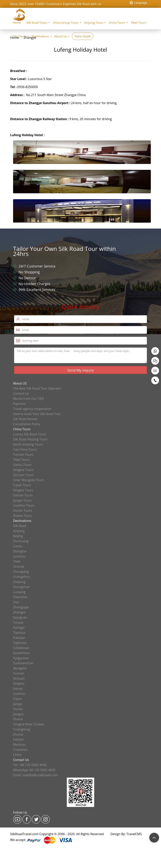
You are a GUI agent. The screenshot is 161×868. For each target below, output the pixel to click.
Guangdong (22, 729)
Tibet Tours (138, 23)
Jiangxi (18, 704)
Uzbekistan (21, 648)
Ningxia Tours (23, 490)
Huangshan (21, 587)
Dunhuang (21, 541)
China (17, 755)
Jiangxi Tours (22, 500)
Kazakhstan (21, 653)
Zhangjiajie (21, 607)
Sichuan (19, 678)
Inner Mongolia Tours (29, 480)
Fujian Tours (22, 485)
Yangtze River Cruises (29, 724)
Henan (18, 689)
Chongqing (21, 572)
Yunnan (19, 673)
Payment (20, 404)
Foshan (18, 739)
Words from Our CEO (28, 399)
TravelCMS (134, 834)
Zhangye (30, 38)
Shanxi (18, 719)
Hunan (18, 709)
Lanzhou (19, 556)
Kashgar (19, 628)
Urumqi (19, 566)
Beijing (18, 536)
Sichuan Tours (23, 475)
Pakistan (19, 638)
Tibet (17, 561)
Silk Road (20, 526)
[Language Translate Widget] (140, 3)
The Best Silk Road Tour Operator (37, 388)
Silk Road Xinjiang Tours (30, 439)
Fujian (17, 699)
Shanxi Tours (22, 516)
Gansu (18, 546)
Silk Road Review (25, 419)
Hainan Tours (23, 495)
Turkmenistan (23, 663)
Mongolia (20, 668)
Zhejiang (19, 582)
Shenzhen (20, 597)
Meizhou (19, 745)
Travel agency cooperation (32, 409)
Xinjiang (19, 531)
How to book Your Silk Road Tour (37, 414)
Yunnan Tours (23, 455)
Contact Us (21, 393)
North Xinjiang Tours (28, 444)
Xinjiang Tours (94, 23)
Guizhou (19, 694)
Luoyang (19, 592)
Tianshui (19, 633)
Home (17, 23)
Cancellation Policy (27, 424)
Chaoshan (20, 750)
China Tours (117, 23)
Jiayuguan (20, 617)
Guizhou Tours (24, 505)
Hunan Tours (23, 511)
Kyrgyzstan (21, 658)
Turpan (18, 622)
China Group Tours (66, 23)
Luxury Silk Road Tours (30, 434)
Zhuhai (18, 734)
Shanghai (20, 551)
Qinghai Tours (23, 470)
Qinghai (19, 683)
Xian (16, 602)
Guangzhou (21, 577)
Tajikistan (20, 643)
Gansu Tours (22, 465)
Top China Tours (25, 449)
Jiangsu (18, 714)
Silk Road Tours (37, 23)
